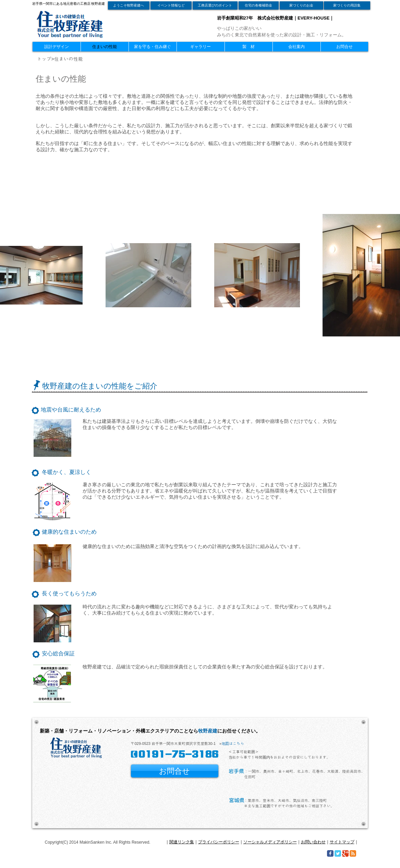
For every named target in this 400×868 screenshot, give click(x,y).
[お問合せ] (175, 771)
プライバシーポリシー (219, 842)
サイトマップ (342, 842)
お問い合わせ (313, 842)
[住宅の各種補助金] (259, 5)
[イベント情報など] (171, 5)
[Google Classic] (345, 853)
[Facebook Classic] (330, 853)
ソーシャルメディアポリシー (270, 842)
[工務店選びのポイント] (215, 5)
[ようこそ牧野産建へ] (129, 5)
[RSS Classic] (353, 853)
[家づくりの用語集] (347, 5)
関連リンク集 (182, 842)
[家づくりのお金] (301, 5)
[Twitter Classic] (338, 853)
